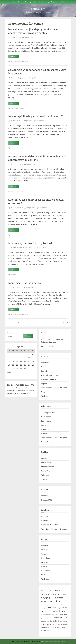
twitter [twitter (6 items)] (65, 625)
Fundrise (45, 371)
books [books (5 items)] (52, 598)
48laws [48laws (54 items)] (55, 590)
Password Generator (49, 379)
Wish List (45, 396)
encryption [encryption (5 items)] (44, 608)
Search (10, 333)
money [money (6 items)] (43, 615)
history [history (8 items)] (64, 608)
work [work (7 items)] (64, 628)
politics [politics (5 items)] (57, 615)
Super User (46, 471)
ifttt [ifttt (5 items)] (57, 612)
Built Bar (45, 550)
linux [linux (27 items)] (62, 611)
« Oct (9, 373)
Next (64, 322)
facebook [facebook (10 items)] (52, 608)
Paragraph (45, 429)
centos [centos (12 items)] (51, 602)
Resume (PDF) (47, 500)
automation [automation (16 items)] (57, 595)
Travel (21, 2)
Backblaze (45, 363)
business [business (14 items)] (59, 598)
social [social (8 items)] (65, 618)
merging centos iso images (24, 283)
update (21, 108)
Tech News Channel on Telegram (54, 388)
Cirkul (44, 367)
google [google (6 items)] (59, 608)
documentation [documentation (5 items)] (53, 605)
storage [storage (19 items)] (45, 624)
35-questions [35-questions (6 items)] (45, 591)
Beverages (28, 2)
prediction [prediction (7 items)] (63, 615)
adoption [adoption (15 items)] (46, 595)
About (61, 2)
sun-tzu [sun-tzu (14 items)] (53, 624)
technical (18, 62)
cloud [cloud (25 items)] (58, 601)
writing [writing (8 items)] (44, 630)
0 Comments (39, 78)
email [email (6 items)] (60, 605)
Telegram (45, 475)
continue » (14, 57)
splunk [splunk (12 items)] (56, 621)
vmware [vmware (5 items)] (52, 628)
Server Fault (46, 463)
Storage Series (47, 346)
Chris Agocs (46, 417)
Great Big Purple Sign (50, 375)
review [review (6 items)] (47, 618)
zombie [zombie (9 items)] (50, 630)
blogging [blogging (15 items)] (46, 598)
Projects (54, 2)
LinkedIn (45, 458)
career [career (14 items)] (44, 602)
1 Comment (39, 121)
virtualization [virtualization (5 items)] (45, 628)
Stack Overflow (47, 467)
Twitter (44, 479)
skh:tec (44, 434)
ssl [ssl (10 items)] (61, 621)
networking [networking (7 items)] (50, 615)
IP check (45, 521)
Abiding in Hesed (48, 413)
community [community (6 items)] (45, 605)
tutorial (25, 62)
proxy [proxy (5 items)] (43, 618)
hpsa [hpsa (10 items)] (53, 611)
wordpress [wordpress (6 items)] (58, 628)
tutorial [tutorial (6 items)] (60, 625)
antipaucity (38, 9)
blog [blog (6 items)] (64, 595)
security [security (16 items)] (58, 618)
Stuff (15, 2)
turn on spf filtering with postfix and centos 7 (35, 116)
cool (12, 62)
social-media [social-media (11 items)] (47, 621)
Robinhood (46, 571)
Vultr (43, 392)
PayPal (44, 384)
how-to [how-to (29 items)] (46, 611)
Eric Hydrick (46, 421)
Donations (45, 558)
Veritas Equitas (47, 442)
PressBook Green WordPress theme (53, 641)
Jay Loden (45, 425)
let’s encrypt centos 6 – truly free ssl (30, 243)
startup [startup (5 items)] (65, 621)
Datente (44, 517)
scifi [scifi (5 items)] (52, 618)
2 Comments (43, 208)
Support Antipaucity (41, 2)
